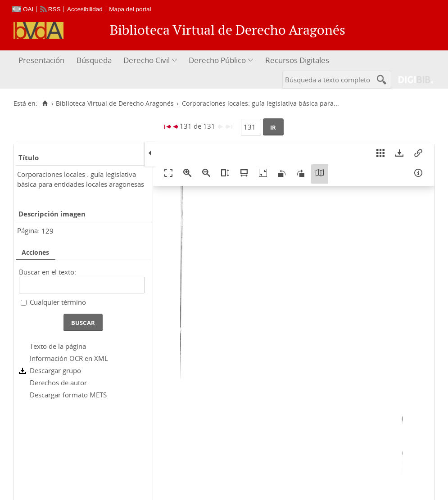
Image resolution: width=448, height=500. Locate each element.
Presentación (41, 60)
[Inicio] (45, 104)
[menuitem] (43, 61)
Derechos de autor (58, 383)
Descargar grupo (55, 370)
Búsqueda (94, 60)
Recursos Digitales (297, 60)
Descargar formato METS (68, 395)
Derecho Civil (147, 60)
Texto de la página (58, 346)
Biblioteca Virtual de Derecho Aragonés (115, 104)
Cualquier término (58, 302)
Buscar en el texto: (48, 272)
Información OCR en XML (69, 358)
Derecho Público (217, 60)
